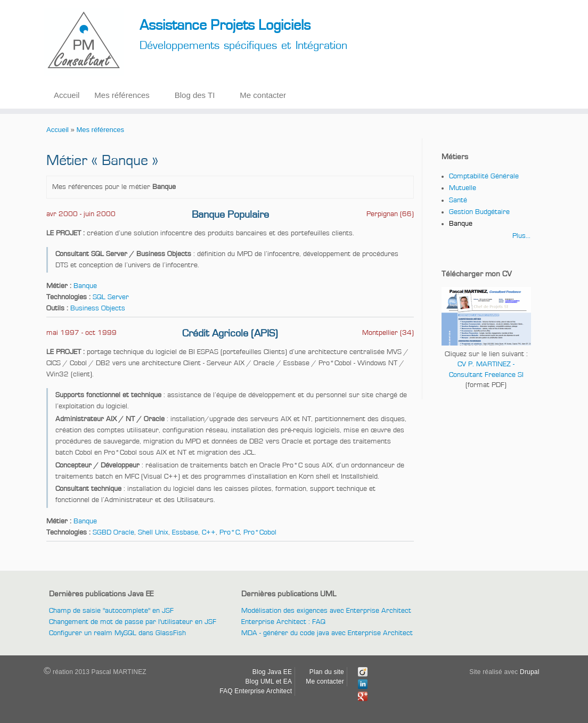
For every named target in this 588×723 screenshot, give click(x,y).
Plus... (521, 236)
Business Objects (98, 308)
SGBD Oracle (113, 532)
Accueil (67, 95)
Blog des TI (195, 95)
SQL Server (111, 297)
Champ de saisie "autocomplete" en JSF (111, 611)
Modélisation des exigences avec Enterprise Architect (326, 611)
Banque (85, 286)
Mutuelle (463, 188)
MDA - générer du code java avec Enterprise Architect (327, 633)
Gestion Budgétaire (479, 212)
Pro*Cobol (260, 532)
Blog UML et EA (269, 681)
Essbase (185, 532)
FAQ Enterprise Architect (256, 691)
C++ (209, 532)
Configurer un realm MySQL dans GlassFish (117, 633)
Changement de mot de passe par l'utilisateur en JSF (133, 622)
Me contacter (263, 95)
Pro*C (230, 532)
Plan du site (327, 672)
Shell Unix (153, 532)
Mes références (122, 95)
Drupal (530, 672)
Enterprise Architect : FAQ (283, 622)
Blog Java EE (272, 672)
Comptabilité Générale (484, 176)
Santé (458, 200)
